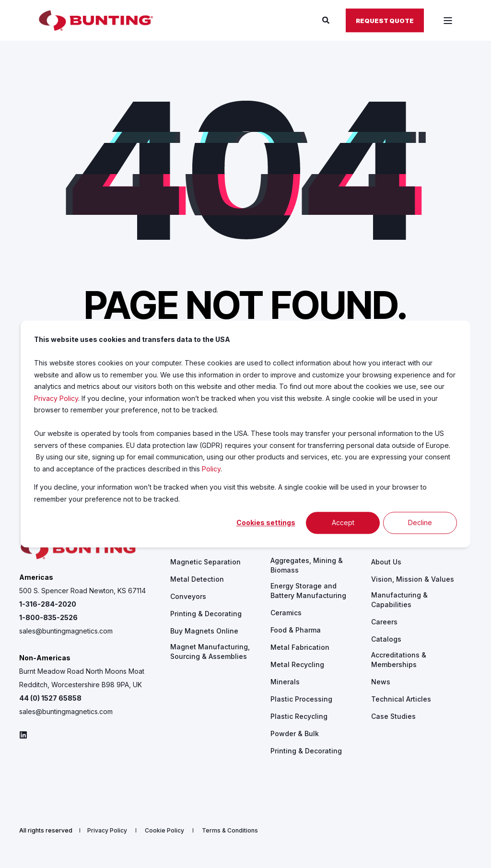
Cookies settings (266, 522)
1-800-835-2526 (48, 617)
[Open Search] (327, 20)
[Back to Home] (96, 21)
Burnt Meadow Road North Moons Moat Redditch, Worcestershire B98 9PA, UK (82, 678)
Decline (420, 522)
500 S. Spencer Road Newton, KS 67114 (82, 591)
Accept (343, 522)
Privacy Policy (56, 398)
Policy (211, 469)
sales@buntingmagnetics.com (66, 631)
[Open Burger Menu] (448, 21)
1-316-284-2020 (48, 604)
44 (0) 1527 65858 (50, 698)
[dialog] (245, 434)
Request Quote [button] (385, 20)
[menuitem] (205, 562)
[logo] (79, 549)
